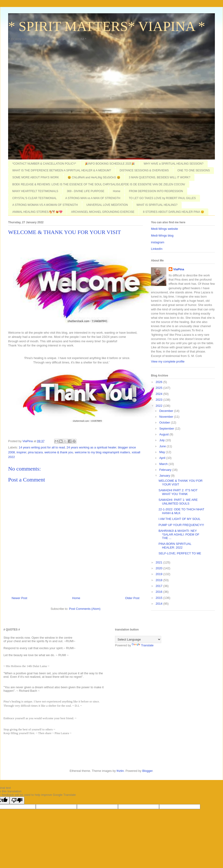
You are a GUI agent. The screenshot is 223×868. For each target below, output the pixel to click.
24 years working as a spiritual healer (92, 447)
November (167, 417)
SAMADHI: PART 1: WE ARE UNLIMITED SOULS (178, 502)
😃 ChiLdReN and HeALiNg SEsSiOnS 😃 (94, 177)
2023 (159, 400)
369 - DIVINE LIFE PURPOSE (86, 191)
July (162, 440)
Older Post (132, 598)
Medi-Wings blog (162, 236)
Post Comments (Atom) (85, 609)
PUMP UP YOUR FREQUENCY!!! (181, 525)
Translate (143, 645)
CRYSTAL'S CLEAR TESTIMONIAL (34, 198)
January (165, 476)
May (163, 452)
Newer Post (19, 598)
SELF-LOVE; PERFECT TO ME (180, 553)
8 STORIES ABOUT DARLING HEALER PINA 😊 (174, 212)
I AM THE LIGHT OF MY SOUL (179, 519)
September (167, 429)
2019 (159, 574)
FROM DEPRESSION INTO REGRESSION (156, 191)
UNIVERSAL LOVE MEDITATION (107, 205)
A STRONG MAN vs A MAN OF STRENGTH (93, 198)
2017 (159, 586)
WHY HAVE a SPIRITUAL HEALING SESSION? (173, 164)
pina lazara (35, 452)
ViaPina (179, 269)
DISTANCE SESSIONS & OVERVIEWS (144, 170)
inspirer (21, 452)
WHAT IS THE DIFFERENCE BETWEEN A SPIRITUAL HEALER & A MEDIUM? (62, 170)
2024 (159, 394)
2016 (159, 592)
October (165, 422)
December (167, 411)
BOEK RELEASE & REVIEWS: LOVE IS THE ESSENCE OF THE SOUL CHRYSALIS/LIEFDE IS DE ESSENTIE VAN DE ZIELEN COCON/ (99, 184)
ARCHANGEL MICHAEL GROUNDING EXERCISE (103, 212)
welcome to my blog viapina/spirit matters (102, 452)
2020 (159, 568)
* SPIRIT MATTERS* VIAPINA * (107, 26)
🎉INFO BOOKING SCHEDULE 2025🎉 (110, 164)
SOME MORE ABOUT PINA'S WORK (36, 177)
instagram (158, 242)
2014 (159, 604)
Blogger (147, 771)
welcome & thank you (59, 452)
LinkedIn (157, 249)
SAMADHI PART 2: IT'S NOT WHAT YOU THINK (178, 492)
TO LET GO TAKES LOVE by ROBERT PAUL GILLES (162, 198)
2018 (159, 580)
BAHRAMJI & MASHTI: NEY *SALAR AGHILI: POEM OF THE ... (179, 534)
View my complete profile (168, 361)
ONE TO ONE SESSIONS (194, 170)
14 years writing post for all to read (42, 447)
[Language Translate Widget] (138, 639)
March (164, 464)
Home (117, 191)
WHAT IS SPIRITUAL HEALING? (157, 205)
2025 (159, 388)
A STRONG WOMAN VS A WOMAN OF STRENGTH (45, 205)
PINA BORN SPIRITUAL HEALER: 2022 (175, 546)
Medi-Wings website (164, 229)
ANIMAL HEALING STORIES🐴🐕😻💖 (37, 212)
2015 (159, 598)
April (163, 458)
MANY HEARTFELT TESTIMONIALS (35, 191)
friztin (120, 771)
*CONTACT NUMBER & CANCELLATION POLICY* (44, 164)
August (164, 434)
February (166, 470)
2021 (159, 562)
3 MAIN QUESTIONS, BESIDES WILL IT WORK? (160, 177)
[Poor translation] (17, 800)
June (163, 446)
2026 (159, 382)
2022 (159, 406)
